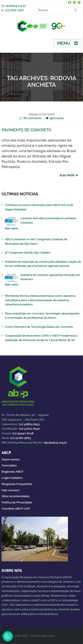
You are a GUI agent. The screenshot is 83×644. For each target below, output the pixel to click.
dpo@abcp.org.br (55, 443)
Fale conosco (11, 490)
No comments (33, 118)
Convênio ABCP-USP (16, 509)
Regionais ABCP (12, 472)
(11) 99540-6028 (23, 433)
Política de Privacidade (17, 502)
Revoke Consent (8, 636)
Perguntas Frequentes (17, 484)
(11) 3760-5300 (14, 10)
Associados (9, 465)
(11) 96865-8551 (29, 424)
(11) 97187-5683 (20, 438)
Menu (64, 43)
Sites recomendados (15, 496)
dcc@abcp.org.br (16, 6)
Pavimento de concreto (26, 130)
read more (67, 175)
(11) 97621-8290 (30, 429)
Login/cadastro (12, 478)
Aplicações (57, 118)
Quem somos (11, 459)
